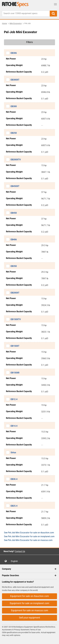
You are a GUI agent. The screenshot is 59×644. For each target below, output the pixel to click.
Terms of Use (35, 630)
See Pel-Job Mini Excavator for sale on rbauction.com (29, 533)
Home (4, 23)
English (15, 561)
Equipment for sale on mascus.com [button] (30, 610)
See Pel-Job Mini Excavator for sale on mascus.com (28, 540)
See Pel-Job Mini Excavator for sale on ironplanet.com (29, 536)
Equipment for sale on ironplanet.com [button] (30, 603)
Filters (30, 42)
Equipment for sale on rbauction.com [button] (30, 596)
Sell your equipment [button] (30, 618)
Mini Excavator (16, 23)
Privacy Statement (22, 630)
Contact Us (20, 551)
